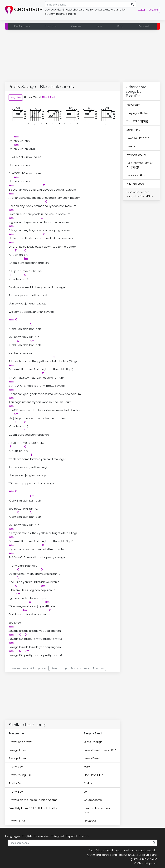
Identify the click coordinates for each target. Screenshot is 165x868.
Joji (86, 792)
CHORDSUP (24, 10)
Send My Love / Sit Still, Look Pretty (33, 808)
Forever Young (136, 154)
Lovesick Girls (136, 175)
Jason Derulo (93, 750)
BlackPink (49, 97)
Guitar (141, 10)
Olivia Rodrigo (93, 742)
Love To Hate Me (138, 138)
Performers (22, 26)
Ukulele (153, 10)
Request (144, 26)
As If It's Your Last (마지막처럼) (140, 165)
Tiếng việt (57, 836)
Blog (120, 26)
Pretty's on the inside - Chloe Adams (33, 800)
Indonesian (41, 836)
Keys (99, 26)
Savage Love (17, 750)
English (27, 836)
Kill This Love (135, 184)
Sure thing (133, 130)
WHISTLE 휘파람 (138, 121)
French (84, 836)
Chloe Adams (93, 800)
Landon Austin (94, 808)
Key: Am (16, 97)
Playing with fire (137, 113)
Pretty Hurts (17, 821)
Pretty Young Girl (20, 775)
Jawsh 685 (109, 750)
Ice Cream (133, 105)
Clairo (88, 783)
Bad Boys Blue (94, 775)
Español (71, 836)
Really (131, 146)
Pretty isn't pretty (20, 742)
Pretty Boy (16, 767)
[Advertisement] (82, 57)
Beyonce (90, 821)
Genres (76, 26)
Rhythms (51, 26)
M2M (87, 767)
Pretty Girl (15, 783)
